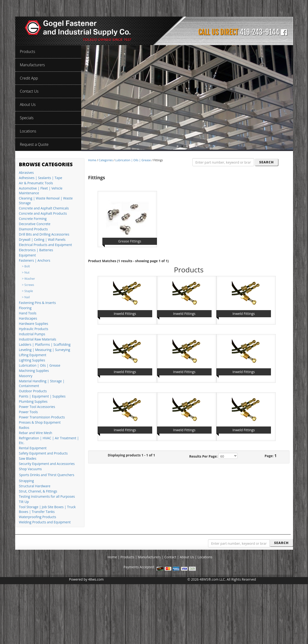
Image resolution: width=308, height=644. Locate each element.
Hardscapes (28, 318)
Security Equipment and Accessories (47, 464)
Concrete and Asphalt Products (43, 213)
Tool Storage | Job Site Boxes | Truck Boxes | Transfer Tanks (47, 509)
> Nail (26, 297)
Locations (205, 557)
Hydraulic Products (34, 329)
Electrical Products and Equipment (46, 245)
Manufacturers (149, 557)
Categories (106, 160)
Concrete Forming (33, 219)
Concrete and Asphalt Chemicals (44, 208)
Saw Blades (28, 458)
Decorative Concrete (35, 224)
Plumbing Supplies (33, 401)
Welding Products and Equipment (45, 522)
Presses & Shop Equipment (40, 422)
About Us (187, 557)
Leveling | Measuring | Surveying (45, 350)
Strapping (26, 481)
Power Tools (28, 412)
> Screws (28, 285)
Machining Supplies (34, 371)
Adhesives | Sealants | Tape (41, 178)
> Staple (27, 291)
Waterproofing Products (38, 517)
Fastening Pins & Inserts (38, 303)
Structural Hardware (35, 486)
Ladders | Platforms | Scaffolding (45, 344)
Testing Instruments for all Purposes (47, 496)
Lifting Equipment (33, 355)
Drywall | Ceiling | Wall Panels (42, 239)
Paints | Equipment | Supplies (42, 396)
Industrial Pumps (32, 334)
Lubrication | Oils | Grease (40, 365)
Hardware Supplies (34, 324)
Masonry (26, 376)
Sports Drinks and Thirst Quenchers (47, 475)
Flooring (25, 308)
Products (127, 557)
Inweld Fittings (125, 314)
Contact (170, 557)
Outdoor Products (33, 391)
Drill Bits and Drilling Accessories (44, 234)
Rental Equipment (33, 448)
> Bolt (26, 266)
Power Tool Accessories (37, 407)
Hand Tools (28, 313)
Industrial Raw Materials (38, 339)
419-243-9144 (260, 32)
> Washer (28, 279)
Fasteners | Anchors (35, 260)
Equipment (27, 255)
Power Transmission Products (42, 417)
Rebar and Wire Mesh (36, 433)
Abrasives (26, 173)
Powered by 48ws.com (86, 579)
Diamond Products (33, 229)
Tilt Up (24, 502)
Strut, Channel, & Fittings (38, 491)
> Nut (26, 272)
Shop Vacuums (31, 469)
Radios (24, 428)
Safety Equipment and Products (43, 453)
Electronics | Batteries (36, 250)
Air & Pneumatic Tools (36, 183)
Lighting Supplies (32, 360)
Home (92, 160)
